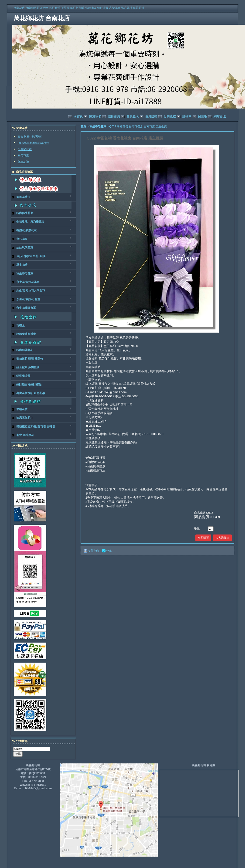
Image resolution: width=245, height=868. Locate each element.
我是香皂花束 (98, 126)
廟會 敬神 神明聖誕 (30, 137)
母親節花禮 (25, 149)
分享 (109, 551)
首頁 (83, 126)
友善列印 (93, 551)
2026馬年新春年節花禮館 (33, 143)
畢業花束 (23, 156)
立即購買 (203, 538)
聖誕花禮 (23, 162)
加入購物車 (222, 538)
